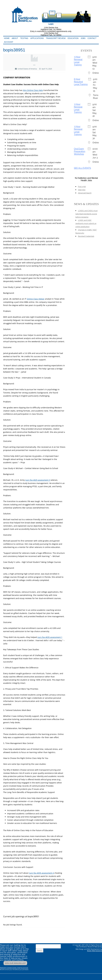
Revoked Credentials (86, 236)
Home (7, 38)
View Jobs (82, 190)
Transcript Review (56, 38)
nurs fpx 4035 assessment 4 (41, 873)
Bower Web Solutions (95, 951)
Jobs (83, 38)
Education (73, 38)
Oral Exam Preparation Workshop (80, 151)
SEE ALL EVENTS (82, 168)
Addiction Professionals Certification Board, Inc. (37, 5)
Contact (92, 38)
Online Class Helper (36, 299)
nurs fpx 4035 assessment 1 (50, 637)
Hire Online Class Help (33, 90)
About (15, 38)
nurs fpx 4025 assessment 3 (38, 480)
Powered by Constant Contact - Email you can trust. (14, 968)
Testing (24, 38)
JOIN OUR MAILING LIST (15, 963)
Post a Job (82, 186)
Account (9, 42)
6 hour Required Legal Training (81, 82)
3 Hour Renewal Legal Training (78, 61)
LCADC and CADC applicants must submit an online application (86, 223)
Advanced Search (85, 193)
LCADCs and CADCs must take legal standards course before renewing (87, 214)
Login (51, 24)
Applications (37, 38)
